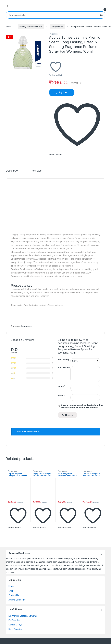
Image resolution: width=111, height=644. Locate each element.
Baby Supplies (15, 629)
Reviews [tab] (36, 171)
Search (101, 15)
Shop (11, 591)
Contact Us (14, 595)
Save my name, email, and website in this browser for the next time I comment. (82, 406)
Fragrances (57, 27)
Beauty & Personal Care (31, 27)
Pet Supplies (14, 620)
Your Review (64, 367)
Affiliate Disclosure (17, 600)
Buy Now (63, 92)
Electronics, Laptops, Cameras (23, 616)
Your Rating (63, 360)
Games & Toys (15, 625)
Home (8, 27)
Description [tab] (12, 171)
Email (61, 396)
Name (61, 386)
